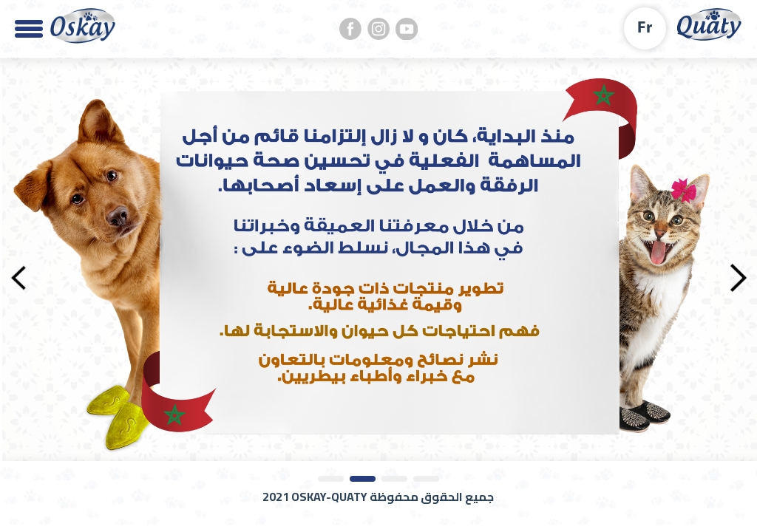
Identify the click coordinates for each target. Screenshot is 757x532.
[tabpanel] (378, 259)
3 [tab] (394, 479)
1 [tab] (331, 479)
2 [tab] (363, 479)
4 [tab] (426, 479)
